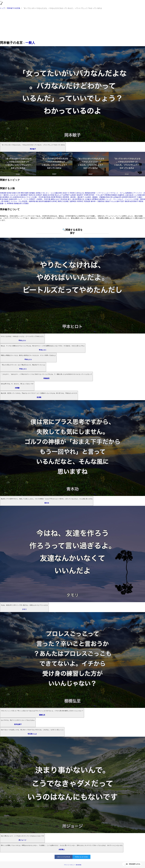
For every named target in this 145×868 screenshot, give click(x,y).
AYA (11, 197)
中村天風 (47, 199)
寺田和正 (80, 201)
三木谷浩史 (63, 199)
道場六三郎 (16, 193)
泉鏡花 (45, 195)
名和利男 (125, 197)
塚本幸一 (94, 201)
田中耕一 (92, 195)
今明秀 (86, 195)
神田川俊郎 (25, 193)
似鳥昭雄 (128, 193)
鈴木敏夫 (5, 199)
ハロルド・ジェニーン (125, 199)
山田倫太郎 (117, 197)
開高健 (87, 193)
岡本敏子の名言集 (14, 8)
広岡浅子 (39, 195)
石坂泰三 (7, 201)
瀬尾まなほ (55, 199)
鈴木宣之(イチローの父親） (28, 197)
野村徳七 (59, 197)
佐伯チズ (66, 193)
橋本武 (6, 195)
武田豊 (53, 197)
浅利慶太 (32, 193)
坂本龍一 (93, 193)
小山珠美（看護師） (92, 197)
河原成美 (87, 201)
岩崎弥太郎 (13, 199)
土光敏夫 (88, 199)
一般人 (30, 43)
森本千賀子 (120, 201)
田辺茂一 (25, 201)
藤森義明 (48, 201)
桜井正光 (32, 195)
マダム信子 (100, 195)
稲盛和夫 (121, 195)
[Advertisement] (72, 25)
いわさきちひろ (14, 195)
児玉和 (41, 197)
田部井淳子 (132, 197)
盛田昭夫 (73, 201)
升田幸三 (73, 193)
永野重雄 (95, 199)
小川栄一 (137, 199)
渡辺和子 (80, 195)
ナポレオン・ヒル (48, 193)
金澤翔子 (66, 195)
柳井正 (60, 201)
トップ (2, 8)
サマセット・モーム (118, 193)
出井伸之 (54, 201)
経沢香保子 (134, 201)
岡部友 (141, 201)
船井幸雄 (47, 197)
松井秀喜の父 (79, 199)
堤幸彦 (9, 193)
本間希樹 (10, 203)
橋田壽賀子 (25, 195)
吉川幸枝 (51, 195)
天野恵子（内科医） (36, 199)
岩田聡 (38, 193)
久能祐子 (108, 201)
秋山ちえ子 (59, 195)
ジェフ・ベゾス (23, 199)
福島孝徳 (32, 201)
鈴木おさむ (81, 193)
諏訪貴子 (81, 197)
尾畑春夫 (114, 195)
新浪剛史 (6, 197)
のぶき (114, 201)
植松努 (127, 201)
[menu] (1, 1)
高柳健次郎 (18, 203)
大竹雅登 (25, 203)
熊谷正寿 (109, 197)
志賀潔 (15, 197)
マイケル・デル (16, 201)
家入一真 (71, 199)
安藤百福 (101, 201)
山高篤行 (73, 195)
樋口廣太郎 (40, 201)
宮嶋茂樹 (3, 193)
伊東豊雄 (108, 195)
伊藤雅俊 (103, 197)
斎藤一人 (3, 203)
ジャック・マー (111, 199)
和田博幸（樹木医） (70, 197)
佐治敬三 (66, 201)
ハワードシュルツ (104, 193)
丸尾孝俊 (101, 199)
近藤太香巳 (58, 193)
